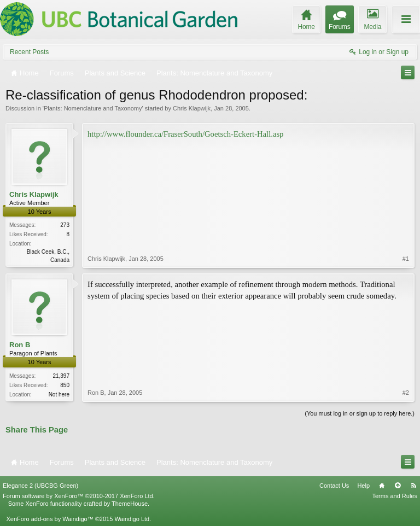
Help (363, 486)
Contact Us (334, 486)
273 (65, 225)
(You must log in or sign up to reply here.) (360, 413)
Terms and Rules (395, 496)
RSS (413, 486)
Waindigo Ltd (132, 519)
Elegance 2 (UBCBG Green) (40, 486)
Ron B (20, 345)
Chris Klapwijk (192, 108)
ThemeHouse (130, 504)
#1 (406, 259)
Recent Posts (29, 52)
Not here (59, 394)
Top (398, 486)
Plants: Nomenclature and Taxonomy (93, 108)
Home (382, 486)
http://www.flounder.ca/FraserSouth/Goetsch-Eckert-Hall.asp (185, 134)
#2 (406, 393)
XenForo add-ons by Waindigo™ (49, 519)
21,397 (61, 376)
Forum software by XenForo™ (79, 496)
